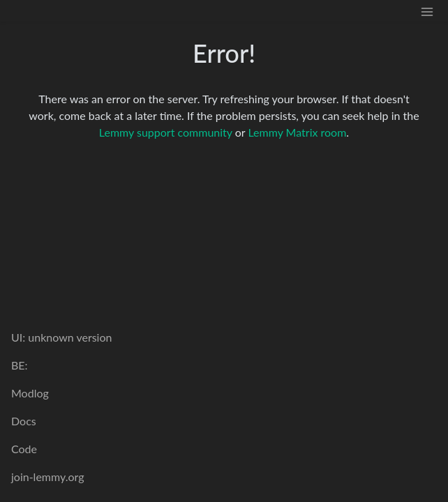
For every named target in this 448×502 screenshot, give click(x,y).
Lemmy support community (166, 132)
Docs (24, 421)
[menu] (427, 11)
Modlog (30, 393)
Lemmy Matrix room (297, 132)
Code (24, 449)
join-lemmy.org (47, 477)
